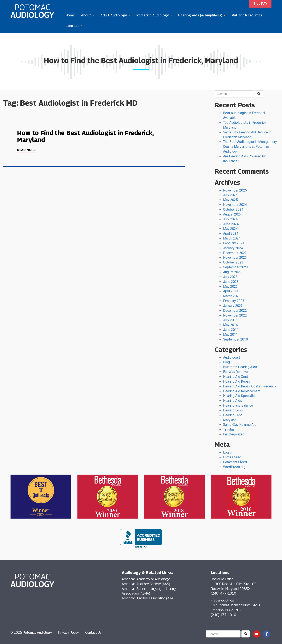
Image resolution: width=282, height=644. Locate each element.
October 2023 (233, 262)
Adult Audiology (115, 15)
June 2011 (231, 330)
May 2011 (230, 335)
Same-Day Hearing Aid (240, 425)
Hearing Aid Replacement (242, 391)
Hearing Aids (233, 401)
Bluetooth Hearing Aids (240, 367)
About (88, 15)
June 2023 (231, 282)
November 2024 (235, 205)
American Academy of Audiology (146, 579)
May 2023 (230, 287)
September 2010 (235, 339)
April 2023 (231, 291)
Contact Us (93, 633)
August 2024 (232, 214)
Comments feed (235, 462)
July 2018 (230, 320)
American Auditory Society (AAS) (146, 584)
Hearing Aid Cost (235, 377)
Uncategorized (234, 434)
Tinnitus (229, 429)
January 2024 (233, 248)
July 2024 (230, 219)
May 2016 (230, 325)
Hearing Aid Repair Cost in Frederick (250, 386)
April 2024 (231, 234)
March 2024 (232, 238)
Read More (26, 150)
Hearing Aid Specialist (239, 396)
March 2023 (232, 296)
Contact (74, 26)
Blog (226, 362)
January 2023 (233, 306)
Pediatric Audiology (154, 15)
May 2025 (230, 200)
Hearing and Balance (238, 405)
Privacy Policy (69, 633)
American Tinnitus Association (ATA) (148, 598)
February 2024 (234, 243)
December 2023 (235, 253)
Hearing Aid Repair (237, 381)
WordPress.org (234, 467)
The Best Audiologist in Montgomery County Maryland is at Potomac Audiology (250, 147)
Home (70, 15)
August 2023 (232, 272)
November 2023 (235, 257)
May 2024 (230, 229)
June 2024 (231, 224)
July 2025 (230, 195)
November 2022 (235, 315)
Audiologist (231, 357)
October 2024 (233, 210)
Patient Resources (247, 15)
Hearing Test (232, 415)
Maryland (230, 420)
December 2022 (235, 311)
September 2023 (235, 267)
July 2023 (230, 277)
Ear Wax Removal (236, 372)
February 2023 (234, 301)
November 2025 (235, 190)
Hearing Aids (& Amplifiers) (202, 15)
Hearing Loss (233, 410)
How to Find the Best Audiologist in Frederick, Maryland (85, 136)
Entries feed (232, 457)
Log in (228, 452)
